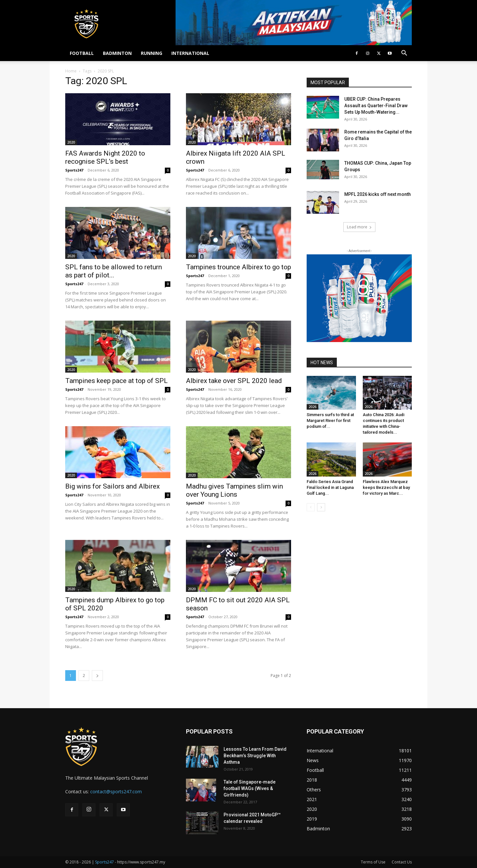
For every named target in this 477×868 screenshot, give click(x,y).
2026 (312, 407)
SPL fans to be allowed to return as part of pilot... (114, 271)
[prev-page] (311, 507)
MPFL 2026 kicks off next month (378, 194)
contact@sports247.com (116, 791)
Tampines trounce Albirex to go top (238, 267)
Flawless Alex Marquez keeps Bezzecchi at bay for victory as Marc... (386, 487)
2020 (71, 142)
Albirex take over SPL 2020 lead (234, 381)
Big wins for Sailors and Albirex (112, 486)
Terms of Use (373, 862)
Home (71, 71)
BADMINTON (117, 53)
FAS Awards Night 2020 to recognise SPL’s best (105, 157)
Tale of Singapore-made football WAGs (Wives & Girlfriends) (250, 788)
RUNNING (152, 53)
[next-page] (97, 676)
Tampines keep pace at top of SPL (116, 381)
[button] (404, 54)
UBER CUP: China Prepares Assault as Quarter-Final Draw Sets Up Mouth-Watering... (376, 106)
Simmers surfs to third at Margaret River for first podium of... (330, 421)
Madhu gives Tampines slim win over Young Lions (234, 490)
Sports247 (74, 170)
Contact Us (402, 862)
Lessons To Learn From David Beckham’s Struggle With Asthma (255, 756)
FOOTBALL (82, 53)
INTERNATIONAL (190, 53)
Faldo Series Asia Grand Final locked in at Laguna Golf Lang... (330, 487)
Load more (359, 227)
